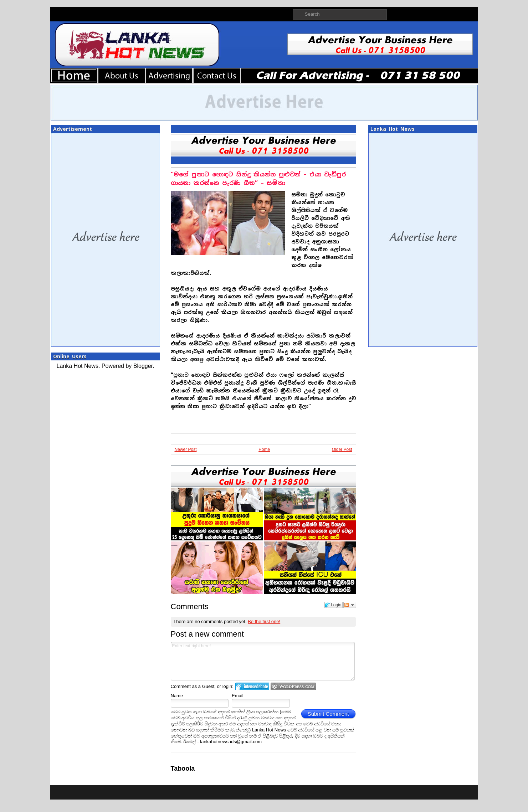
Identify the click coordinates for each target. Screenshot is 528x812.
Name (177, 696)
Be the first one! (264, 621)
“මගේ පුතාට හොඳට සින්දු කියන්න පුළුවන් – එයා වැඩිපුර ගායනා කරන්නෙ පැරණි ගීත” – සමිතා (258, 179)
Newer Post (186, 449)
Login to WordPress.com (293, 686)
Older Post (342, 449)
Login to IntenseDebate (252, 686)
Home (264, 449)
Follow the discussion (350, 605)
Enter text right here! (263, 661)
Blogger (143, 366)
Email (238, 696)
